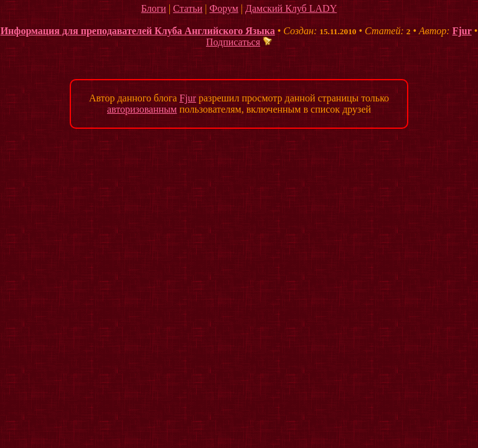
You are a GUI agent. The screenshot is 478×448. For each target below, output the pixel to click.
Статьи (188, 8)
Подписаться (239, 42)
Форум (223, 8)
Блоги (154, 8)
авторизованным (142, 109)
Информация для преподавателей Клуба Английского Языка (138, 31)
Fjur (462, 31)
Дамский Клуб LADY (291, 8)
